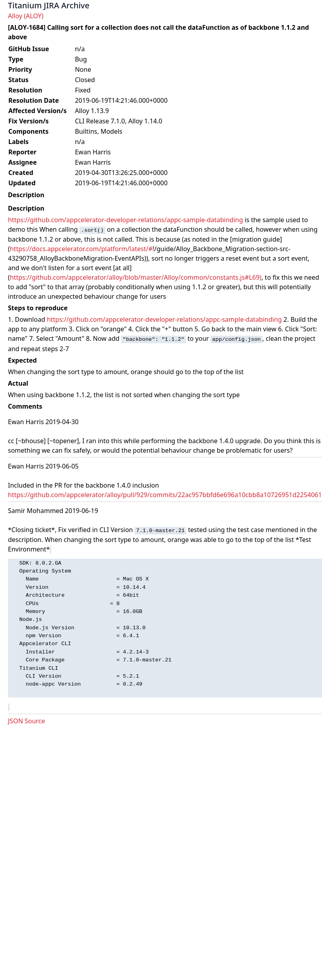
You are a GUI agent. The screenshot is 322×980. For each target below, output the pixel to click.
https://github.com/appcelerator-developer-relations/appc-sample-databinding (125, 220)
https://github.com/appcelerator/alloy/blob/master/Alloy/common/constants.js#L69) (136, 277)
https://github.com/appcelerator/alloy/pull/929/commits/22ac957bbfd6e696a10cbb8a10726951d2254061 (165, 495)
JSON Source (26, 721)
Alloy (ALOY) (26, 16)
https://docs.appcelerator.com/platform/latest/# (81, 249)
